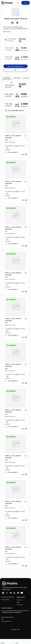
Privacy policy (5, 600)
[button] (23, 641)
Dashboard (7, 78)
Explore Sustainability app (7, 618)
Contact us (20, 605)
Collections (17, 78)
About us (19, 600)
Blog (18, 602)
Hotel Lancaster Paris (14, 19)
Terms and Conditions (8, 597)
